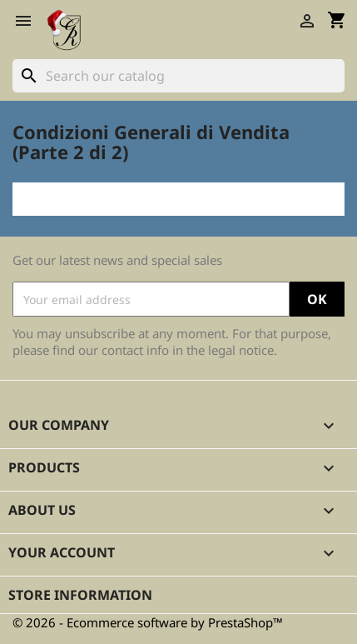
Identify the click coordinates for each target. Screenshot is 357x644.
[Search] (178, 76)
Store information (80, 595)
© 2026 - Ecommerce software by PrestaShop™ (148, 622)
